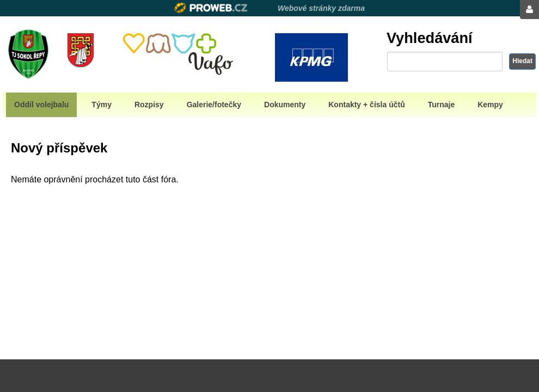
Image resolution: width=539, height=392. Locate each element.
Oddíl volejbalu (41, 105)
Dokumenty (285, 105)
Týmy (102, 105)
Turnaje (442, 105)
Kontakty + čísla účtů (366, 105)
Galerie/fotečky (214, 105)
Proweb (211, 8)
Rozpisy (149, 105)
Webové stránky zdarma (321, 8)
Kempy (490, 105)
